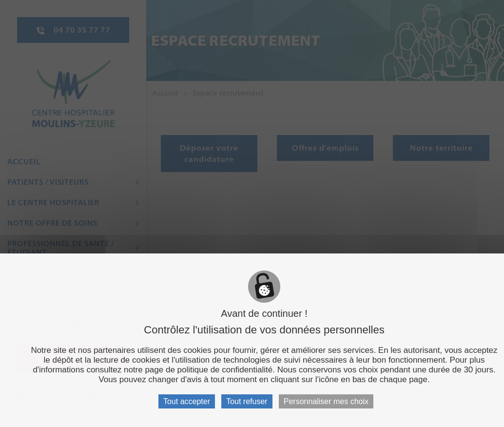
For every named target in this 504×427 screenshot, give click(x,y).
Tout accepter (187, 401)
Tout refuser (247, 401)
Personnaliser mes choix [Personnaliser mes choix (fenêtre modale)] (326, 401)
